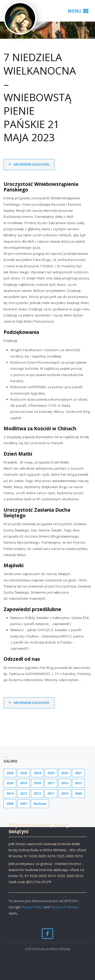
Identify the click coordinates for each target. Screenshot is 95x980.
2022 (65, 773)
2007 (24, 804)
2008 (10, 804)
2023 (51, 773)
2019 (24, 783)
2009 (78, 794)
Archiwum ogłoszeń (31, 164)
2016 (65, 783)
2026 (10, 773)
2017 (51, 783)
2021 (78, 773)
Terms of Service (64, 907)
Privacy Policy (32, 907)
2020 (10, 783)
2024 (37, 773)
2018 (37, 783)
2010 (65, 794)
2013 (24, 794)
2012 (37, 794)
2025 (24, 773)
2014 (10, 794)
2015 (78, 783)
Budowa (40, 804)
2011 (51, 794)
